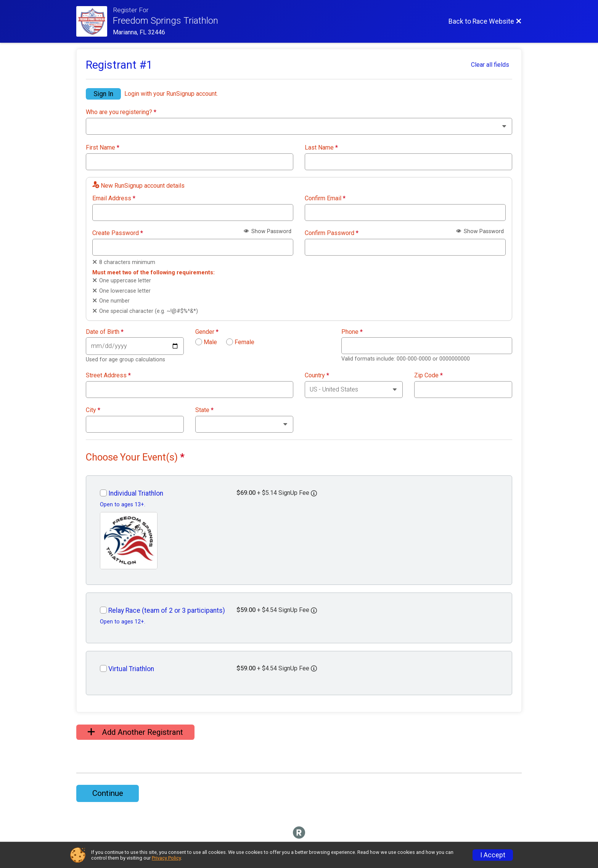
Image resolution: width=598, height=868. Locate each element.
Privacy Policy (166, 858)
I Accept (493, 855)
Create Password (118, 233)
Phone (352, 332)
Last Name (321, 148)
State (204, 410)
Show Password (268, 231)
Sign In (103, 94)
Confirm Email (325, 198)
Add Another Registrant (135, 732)
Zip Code (428, 375)
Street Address (108, 375)
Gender (207, 332)
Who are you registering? (121, 112)
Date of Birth (105, 332)
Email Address (114, 198)
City (93, 410)
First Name (103, 148)
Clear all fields (490, 65)
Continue (108, 793)
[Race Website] (95, 21)
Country (317, 375)
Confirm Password (332, 233)
